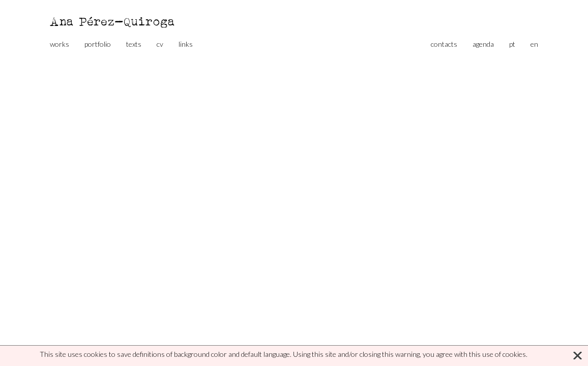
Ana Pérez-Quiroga (113, 21)
